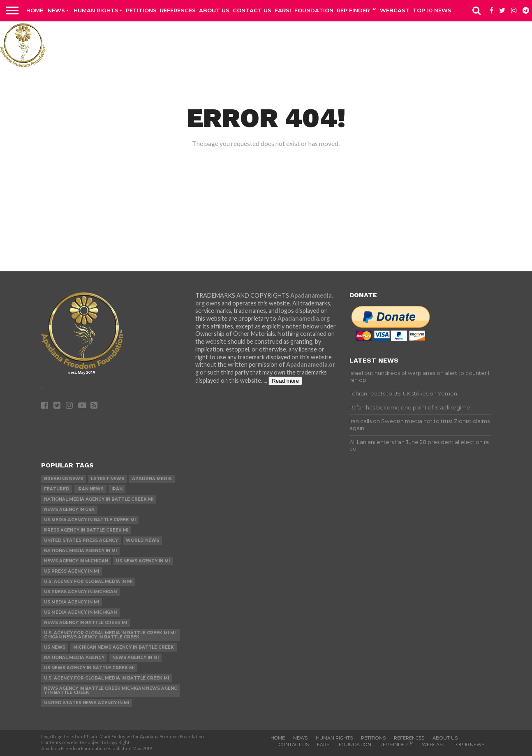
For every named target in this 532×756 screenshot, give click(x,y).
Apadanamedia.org (304, 318)
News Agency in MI (135, 658)
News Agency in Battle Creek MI (86, 623)
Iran (117, 489)
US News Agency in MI (143, 561)
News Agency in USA (69, 510)
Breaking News (64, 479)
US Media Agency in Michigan (80, 612)
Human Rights (96, 10)
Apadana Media (152, 479)
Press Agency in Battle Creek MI (86, 530)
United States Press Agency (81, 540)
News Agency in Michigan (76, 561)
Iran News (90, 489)
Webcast (395, 10)
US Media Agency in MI (72, 602)
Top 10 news (432, 10)
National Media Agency (74, 658)
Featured (57, 489)
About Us (214, 10)
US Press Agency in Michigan (80, 592)
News (56, 10)
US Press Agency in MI (72, 571)
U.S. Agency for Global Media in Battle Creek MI (106, 678)
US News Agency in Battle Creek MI (89, 668)
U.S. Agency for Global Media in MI (88, 581)
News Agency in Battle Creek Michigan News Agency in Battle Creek (111, 690)
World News (142, 540)
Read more (285, 381)
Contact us (252, 10)
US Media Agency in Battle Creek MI (90, 520)
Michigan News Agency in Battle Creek (124, 647)
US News (55, 647)
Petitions (141, 10)
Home (35, 10)
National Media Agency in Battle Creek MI (99, 499)
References (178, 10)
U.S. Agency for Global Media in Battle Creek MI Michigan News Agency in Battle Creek (110, 635)
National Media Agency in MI (80, 551)
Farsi (283, 10)
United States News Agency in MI (87, 703)
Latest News (108, 479)
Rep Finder (357, 10)
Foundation (314, 10)
